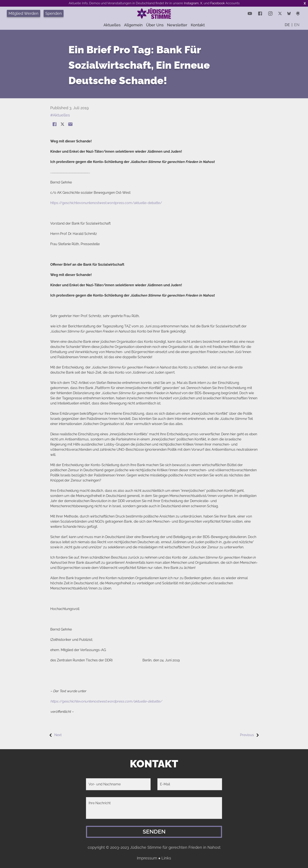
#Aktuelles (60, 115)
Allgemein (133, 25)
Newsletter (177, 25)
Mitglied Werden (24, 13)
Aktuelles (112, 25)
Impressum (147, 858)
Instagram (191, 3)
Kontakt (198, 25)
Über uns (155, 25)
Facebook (218, 3)
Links (166, 858)
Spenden (54, 13)
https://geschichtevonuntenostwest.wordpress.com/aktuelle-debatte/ (106, 203)
